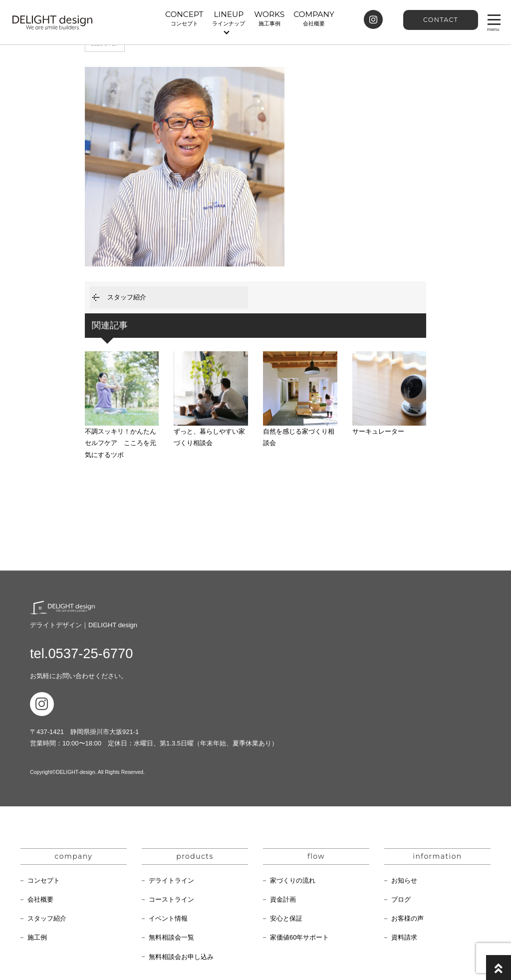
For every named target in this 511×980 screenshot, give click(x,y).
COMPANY (314, 18)
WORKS (269, 18)
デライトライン (171, 880)
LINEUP (229, 18)
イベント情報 (168, 918)
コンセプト (44, 880)
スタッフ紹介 (127, 297)
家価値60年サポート (299, 937)
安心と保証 (286, 918)
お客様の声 (407, 918)
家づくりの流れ (293, 880)
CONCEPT (184, 18)
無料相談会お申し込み (181, 957)
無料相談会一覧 (171, 937)
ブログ (401, 899)
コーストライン (171, 899)
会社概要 (40, 899)
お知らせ (404, 880)
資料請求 (404, 937)
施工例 (37, 937)
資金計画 (283, 899)
